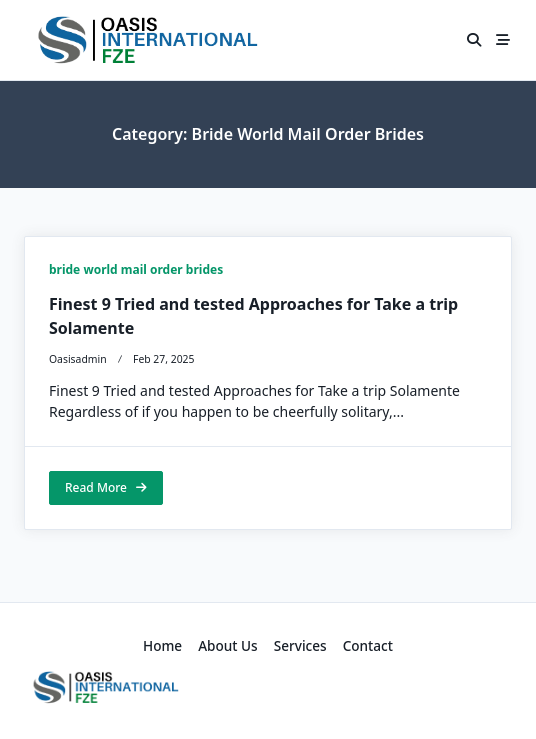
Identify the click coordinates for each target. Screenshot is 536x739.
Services (300, 645)
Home (162, 645)
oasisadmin (78, 359)
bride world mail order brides (136, 269)
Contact (368, 645)
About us (228, 645)
